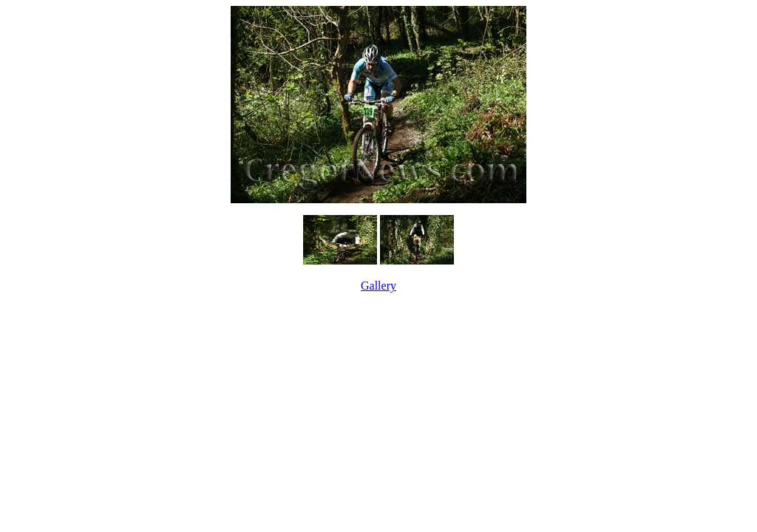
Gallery (378, 286)
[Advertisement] (378, 328)
